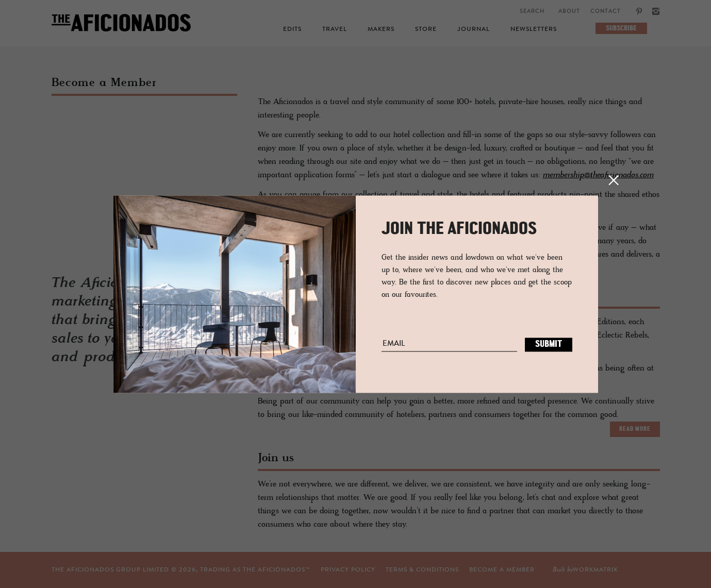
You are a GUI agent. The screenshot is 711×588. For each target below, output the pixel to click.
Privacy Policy (348, 570)
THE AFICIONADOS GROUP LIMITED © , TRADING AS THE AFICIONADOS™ (181, 570)
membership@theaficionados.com (598, 175)
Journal (474, 29)
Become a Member (502, 570)
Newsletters (534, 29)
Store (426, 29)
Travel (335, 29)
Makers (381, 29)
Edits (292, 29)
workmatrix (595, 570)
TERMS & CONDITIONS (422, 570)
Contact (606, 12)
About (569, 12)
